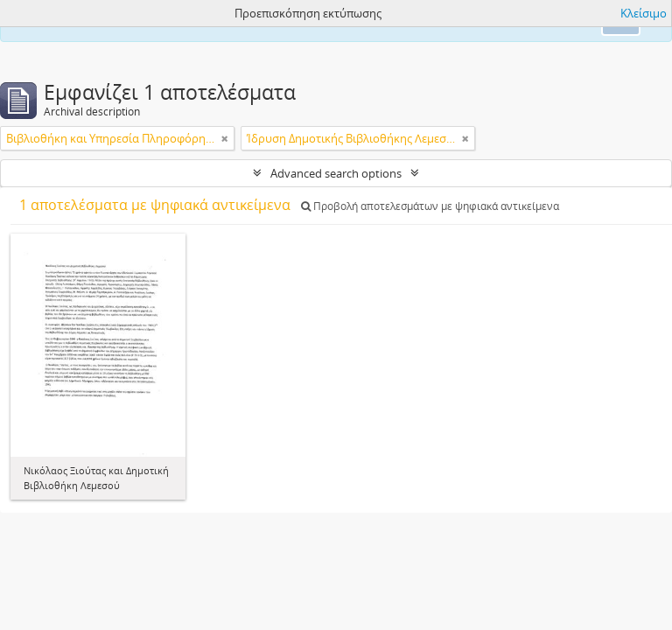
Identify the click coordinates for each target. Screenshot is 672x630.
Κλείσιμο (644, 13)
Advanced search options (336, 173)
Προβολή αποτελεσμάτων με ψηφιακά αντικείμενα (430, 206)
